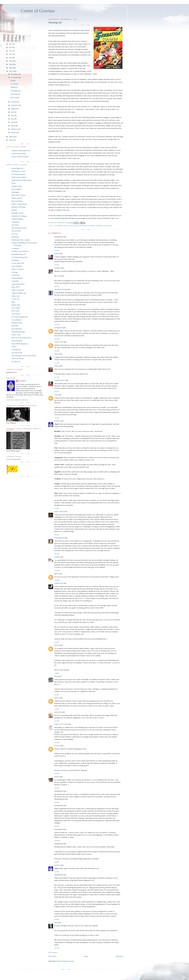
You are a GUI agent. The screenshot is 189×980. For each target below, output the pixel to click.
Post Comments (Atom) (66, 961)
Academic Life (61, 226)
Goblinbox (15, 260)
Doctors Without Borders (20, 157)
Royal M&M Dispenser (20, 344)
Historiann (15, 237)
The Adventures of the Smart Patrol (24, 356)
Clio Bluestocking (60, 289)
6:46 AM (57, 392)
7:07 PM (57, 265)
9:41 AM (57, 554)
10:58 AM (57, 841)
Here (15, 372)
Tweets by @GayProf (14, 459)
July (13, 112)
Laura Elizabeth (17, 341)
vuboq (56, 366)
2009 (11, 64)
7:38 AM (57, 919)
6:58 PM (57, 862)
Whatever (14, 87)
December (15, 74)
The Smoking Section (19, 228)
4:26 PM (57, 695)
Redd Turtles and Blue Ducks (22, 180)
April (13, 122)
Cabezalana (15, 222)
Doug (56, 676)
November (15, 77)
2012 (11, 54)
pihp (13, 302)
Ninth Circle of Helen (19, 177)
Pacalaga (15, 272)
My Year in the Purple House (21, 338)
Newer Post (52, 956)
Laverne (57, 746)
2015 (11, 44)
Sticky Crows (16, 335)
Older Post (120, 956)
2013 (11, 51)
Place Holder (15, 97)
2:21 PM (57, 948)
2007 (11, 71)
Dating (13, 80)
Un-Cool (15, 234)
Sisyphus (57, 268)
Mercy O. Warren (18, 269)
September (15, 105)
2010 (11, 61)
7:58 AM (57, 508)
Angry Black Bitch (18, 284)
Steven (57, 698)
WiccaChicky (16, 231)
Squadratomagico (18, 219)
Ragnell (14, 210)
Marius (57, 777)
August (14, 109)
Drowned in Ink (17, 353)
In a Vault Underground (20, 317)
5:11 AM (57, 363)
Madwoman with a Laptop (21, 240)
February (14, 129)
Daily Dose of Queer (19, 195)
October (14, 102)
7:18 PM (57, 709)
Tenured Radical (17, 278)
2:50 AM (57, 721)
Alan (56, 395)
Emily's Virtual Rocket (19, 204)
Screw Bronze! (17, 320)
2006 (11, 137)
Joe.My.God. (16, 361)
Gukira (14, 347)
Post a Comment (53, 952)
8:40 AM (57, 535)
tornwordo (58, 712)
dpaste (56, 574)
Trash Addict (16, 314)
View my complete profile (17, 400)
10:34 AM (57, 571)
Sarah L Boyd (59, 511)
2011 (11, 58)
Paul (56, 922)
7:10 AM (57, 418)
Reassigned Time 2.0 (19, 254)
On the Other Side (18, 263)
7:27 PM (57, 872)
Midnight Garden (17, 213)
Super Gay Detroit (18, 290)
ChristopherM (59, 538)
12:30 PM (57, 580)
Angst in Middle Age (19, 293)
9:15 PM (57, 325)
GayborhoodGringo (18, 332)
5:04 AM (57, 351)
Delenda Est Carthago (19, 216)
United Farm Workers (19, 154)
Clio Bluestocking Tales (20, 257)
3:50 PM (57, 802)
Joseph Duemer (60, 380)
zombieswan (58, 583)
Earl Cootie (15, 311)
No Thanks (14, 84)
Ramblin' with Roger (19, 207)
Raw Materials (17, 329)
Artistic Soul (59, 342)
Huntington (15, 192)
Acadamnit (15, 248)
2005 (11, 140)
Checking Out (15, 94)
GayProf (57, 421)
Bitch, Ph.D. (16, 287)
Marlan (57, 645)
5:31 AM (57, 377)
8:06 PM (57, 286)
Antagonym (58, 328)
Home (86, 956)
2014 (11, 47)
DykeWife (15, 326)
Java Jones (15, 225)
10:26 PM (57, 339)
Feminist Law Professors (20, 251)
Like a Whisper (17, 266)
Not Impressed (15, 91)
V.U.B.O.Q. (16, 299)
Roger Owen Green (61, 724)
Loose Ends (16, 308)
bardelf (57, 253)
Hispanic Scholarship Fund (21, 151)
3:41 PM (57, 788)
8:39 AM (57, 826)
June (13, 115)
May (13, 119)
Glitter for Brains (17, 358)
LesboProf (15, 281)
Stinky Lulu (16, 296)
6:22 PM (57, 251)
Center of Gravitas (38, 11)
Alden (56, 354)
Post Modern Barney (19, 174)
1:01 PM (57, 642)
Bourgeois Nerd (17, 323)
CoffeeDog (15, 275)
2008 (11, 68)
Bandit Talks (16, 305)
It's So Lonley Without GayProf (81, 226)
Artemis (57, 557)
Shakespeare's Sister (18, 171)
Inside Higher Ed (17, 168)
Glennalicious (16, 350)
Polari (14, 183)
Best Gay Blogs (17, 201)
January (14, 132)
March (13, 126)
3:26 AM (57, 743)
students (99, 226)
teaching (108, 226)
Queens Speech (17, 198)
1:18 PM (57, 673)
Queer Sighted (16, 189)
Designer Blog (16, 186)
